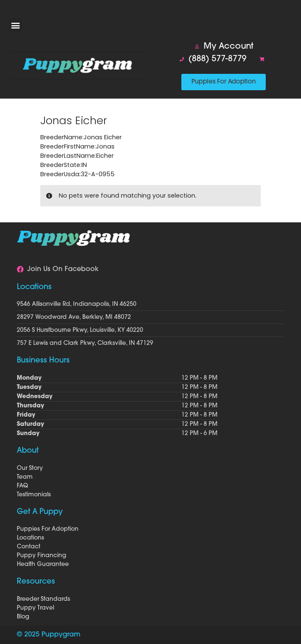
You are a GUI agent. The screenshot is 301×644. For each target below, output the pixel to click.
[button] (15, 25)
